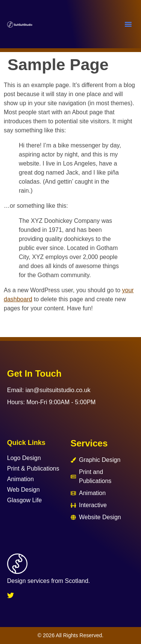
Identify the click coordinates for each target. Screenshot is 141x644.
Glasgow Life (25, 500)
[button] (128, 24)
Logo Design (24, 458)
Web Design (23, 490)
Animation (20, 479)
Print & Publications (33, 468)
